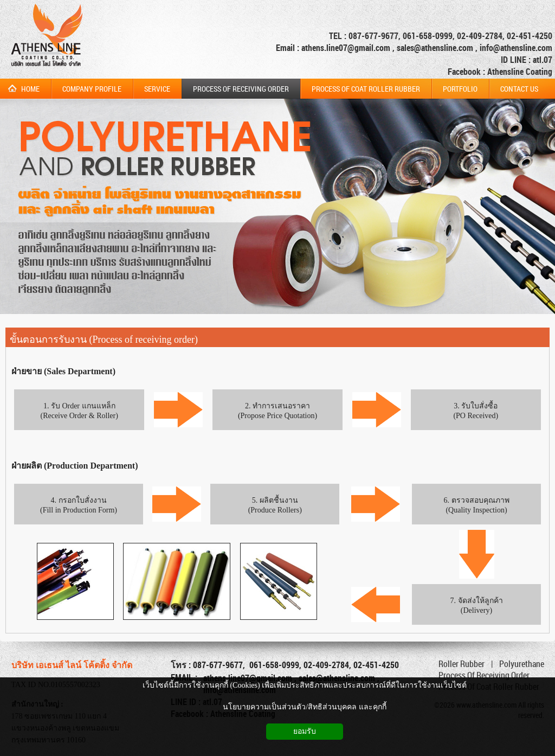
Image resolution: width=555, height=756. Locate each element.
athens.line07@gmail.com (347, 48)
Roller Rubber (462, 664)
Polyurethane (522, 664)
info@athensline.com (516, 48)
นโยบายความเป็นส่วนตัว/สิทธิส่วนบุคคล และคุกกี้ (304, 707)
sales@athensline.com (435, 48)
